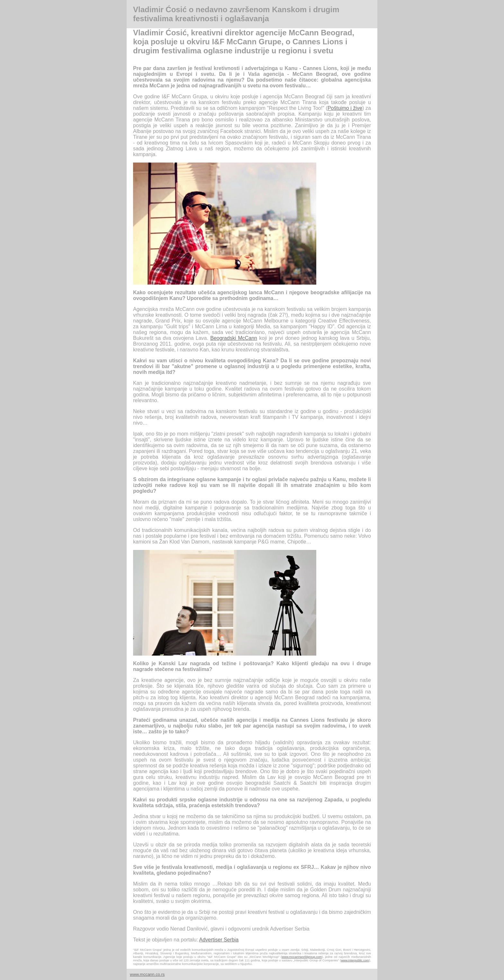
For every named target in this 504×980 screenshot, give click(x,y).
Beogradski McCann (234, 338)
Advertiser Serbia (219, 940)
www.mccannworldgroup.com (302, 957)
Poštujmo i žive (345, 108)
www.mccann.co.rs (147, 974)
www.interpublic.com (355, 960)
